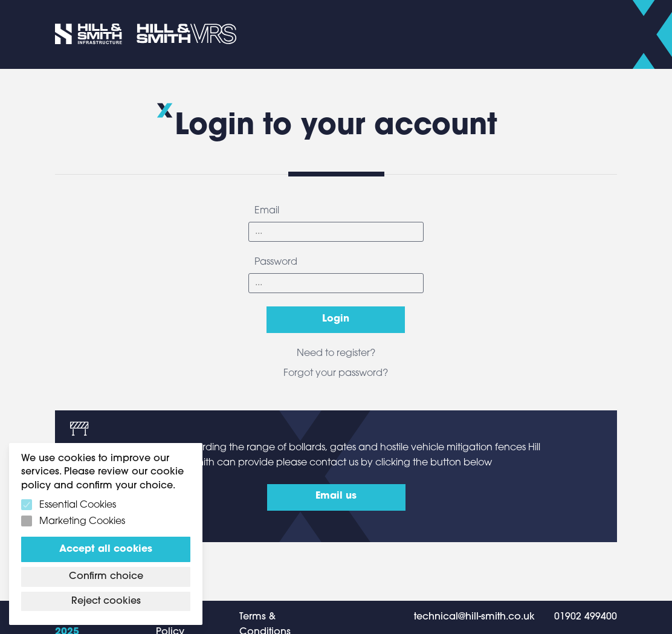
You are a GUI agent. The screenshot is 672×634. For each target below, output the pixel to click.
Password (276, 262)
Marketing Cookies (82, 522)
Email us (336, 496)
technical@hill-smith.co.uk (474, 617)
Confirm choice (106, 577)
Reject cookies (106, 601)
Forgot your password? (336, 374)
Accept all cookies (106, 549)
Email (267, 211)
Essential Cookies (78, 505)
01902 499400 (586, 617)
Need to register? (336, 354)
